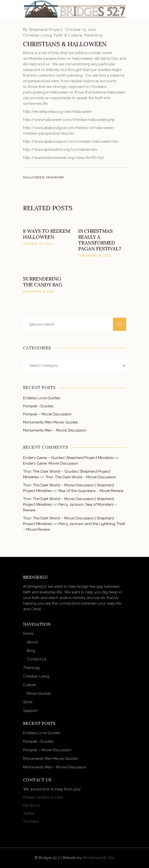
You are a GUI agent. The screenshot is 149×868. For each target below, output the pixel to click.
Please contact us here (43, 797)
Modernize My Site (99, 858)
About (32, 642)
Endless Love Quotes (42, 398)
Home (28, 633)
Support (30, 711)
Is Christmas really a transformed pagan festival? (100, 240)
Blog (31, 651)
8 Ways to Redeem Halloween (47, 234)
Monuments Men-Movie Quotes (51, 422)
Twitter (29, 813)
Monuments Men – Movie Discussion (55, 430)
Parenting (93, 35)
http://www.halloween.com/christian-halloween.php (69, 120)
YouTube (31, 821)
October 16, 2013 (38, 244)
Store (28, 702)
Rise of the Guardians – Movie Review (91, 491)
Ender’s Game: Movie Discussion (51, 463)
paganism (55, 177)
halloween (34, 177)
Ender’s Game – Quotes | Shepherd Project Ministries (68, 458)
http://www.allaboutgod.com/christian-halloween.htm (71, 141)
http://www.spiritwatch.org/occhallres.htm (60, 150)
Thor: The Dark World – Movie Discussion (81, 477)
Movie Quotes (39, 693)
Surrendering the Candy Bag (43, 282)
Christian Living (38, 35)
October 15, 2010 (81, 30)
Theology (32, 668)
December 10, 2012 (95, 255)
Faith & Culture (68, 35)
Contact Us (37, 659)
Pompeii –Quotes (38, 406)
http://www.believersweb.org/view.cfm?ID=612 (63, 158)
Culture (30, 685)
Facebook (32, 805)
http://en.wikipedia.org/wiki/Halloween (57, 112)
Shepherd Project (46, 30)
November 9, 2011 (38, 291)
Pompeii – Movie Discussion (47, 414)
